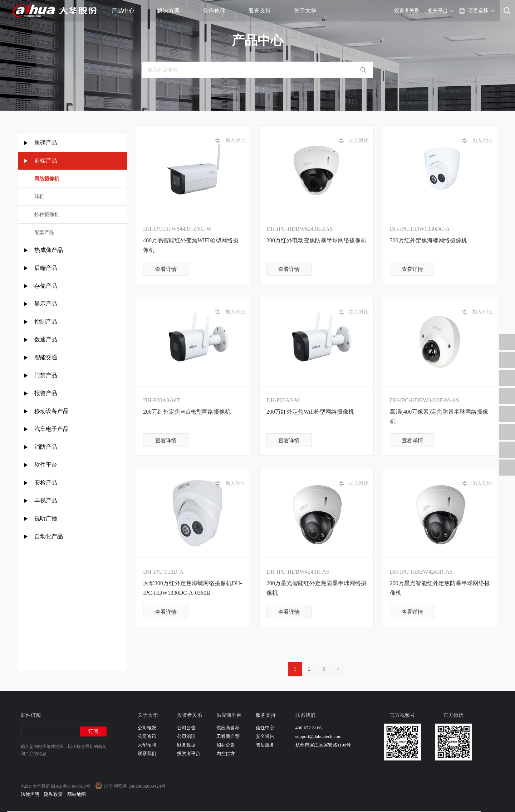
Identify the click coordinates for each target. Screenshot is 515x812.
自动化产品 (49, 536)
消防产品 (46, 447)
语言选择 (478, 11)
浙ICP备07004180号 (71, 786)
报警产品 (46, 393)
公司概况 (147, 728)
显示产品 (46, 304)
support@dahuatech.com (318, 736)
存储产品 (46, 286)
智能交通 (46, 357)
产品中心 (126, 11)
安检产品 (46, 483)
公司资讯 (147, 736)
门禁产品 (46, 375)
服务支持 (262, 11)
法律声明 (30, 794)
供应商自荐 (228, 728)
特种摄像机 (47, 215)
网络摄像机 (47, 179)
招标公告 (226, 745)
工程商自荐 (228, 736)
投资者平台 (189, 753)
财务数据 (186, 745)
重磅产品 (46, 143)
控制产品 (46, 322)
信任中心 (265, 728)
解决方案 (171, 11)
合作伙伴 (217, 11)
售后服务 (265, 745)
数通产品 (46, 339)
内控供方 (226, 753)
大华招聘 (147, 745)
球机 (39, 197)
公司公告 (186, 728)
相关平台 (438, 11)
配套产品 (44, 232)
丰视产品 (46, 500)
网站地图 (77, 794)
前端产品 (46, 161)
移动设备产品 (51, 411)
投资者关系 (407, 11)
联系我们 (147, 753)
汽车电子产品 (51, 429)
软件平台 (46, 465)
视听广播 (46, 518)
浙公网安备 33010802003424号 (135, 786)
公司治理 (186, 736)
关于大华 (308, 11)
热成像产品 (49, 250)
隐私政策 (53, 794)
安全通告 (265, 736)
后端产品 (46, 268)
